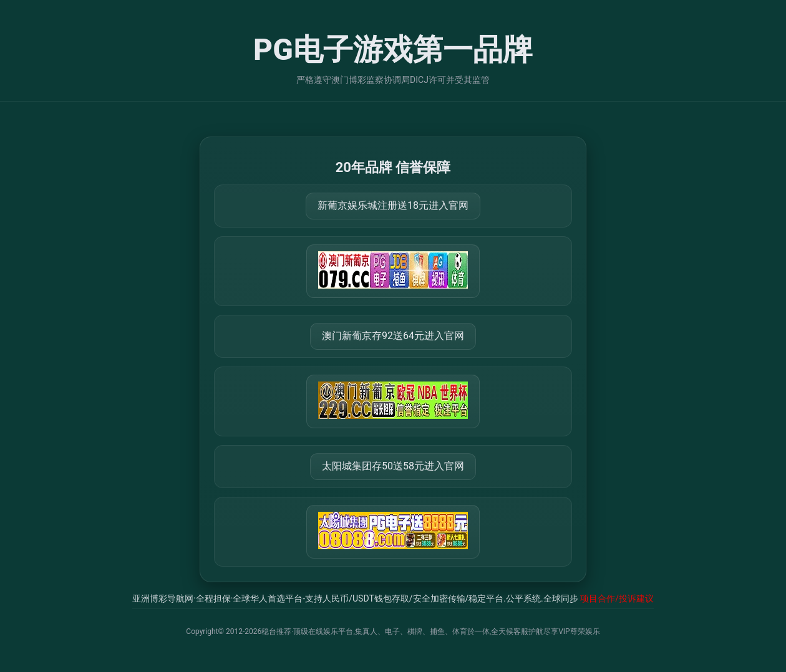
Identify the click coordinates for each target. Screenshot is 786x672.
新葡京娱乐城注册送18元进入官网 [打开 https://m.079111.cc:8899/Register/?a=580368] (393, 205)
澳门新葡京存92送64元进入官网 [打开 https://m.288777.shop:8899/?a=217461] (393, 336)
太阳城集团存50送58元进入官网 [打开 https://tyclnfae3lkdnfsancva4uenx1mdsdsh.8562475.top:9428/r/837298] (393, 466)
